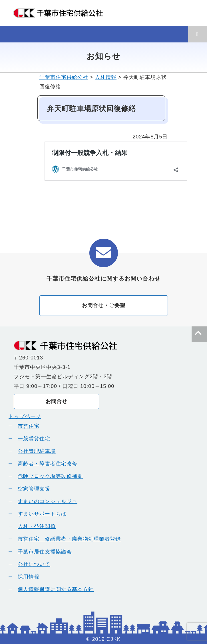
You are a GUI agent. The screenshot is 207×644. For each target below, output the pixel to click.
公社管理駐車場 (35, 451)
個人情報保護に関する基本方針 (54, 589)
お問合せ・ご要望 (104, 305)
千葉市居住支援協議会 (43, 552)
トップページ (25, 416)
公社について (32, 564)
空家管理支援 (32, 489)
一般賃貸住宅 (32, 439)
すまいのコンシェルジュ (46, 501)
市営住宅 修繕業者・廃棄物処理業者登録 (67, 539)
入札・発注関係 (35, 526)
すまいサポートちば (40, 514)
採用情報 (27, 577)
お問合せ (57, 401)
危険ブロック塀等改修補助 (48, 476)
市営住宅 (27, 426)
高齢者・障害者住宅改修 (46, 464)
